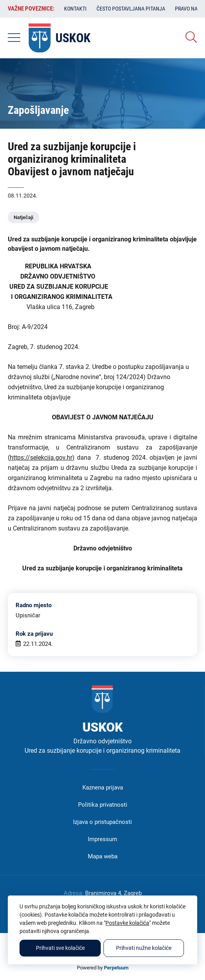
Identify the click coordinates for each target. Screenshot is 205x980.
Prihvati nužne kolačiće (144, 948)
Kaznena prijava (103, 788)
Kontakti (75, 9)
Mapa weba (103, 856)
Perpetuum (116, 968)
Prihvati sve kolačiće (60, 948)
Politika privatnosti (103, 805)
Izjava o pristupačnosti (102, 822)
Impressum (102, 839)
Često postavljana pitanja (131, 9)
